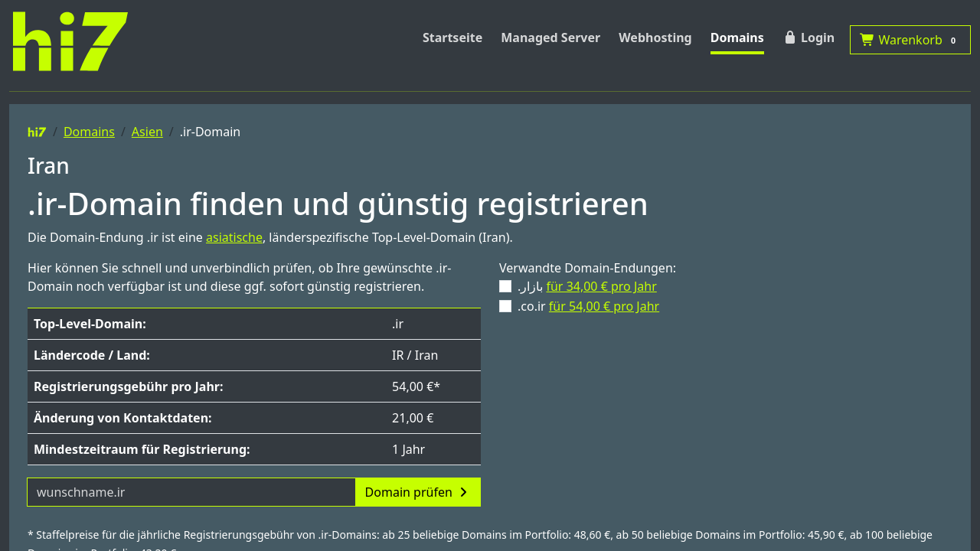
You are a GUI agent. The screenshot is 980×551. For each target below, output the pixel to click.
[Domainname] (191, 492)
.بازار (587, 286)
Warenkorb (910, 40)
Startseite (452, 37)
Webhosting (655, 37)
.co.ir (588, 306)
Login (808, 37)
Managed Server (550, 37)
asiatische (234, 237)
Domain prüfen (418, 492)
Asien (147, 132)
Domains (737, 37)
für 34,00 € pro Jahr (601, 286)
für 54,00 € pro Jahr (604, 306)
